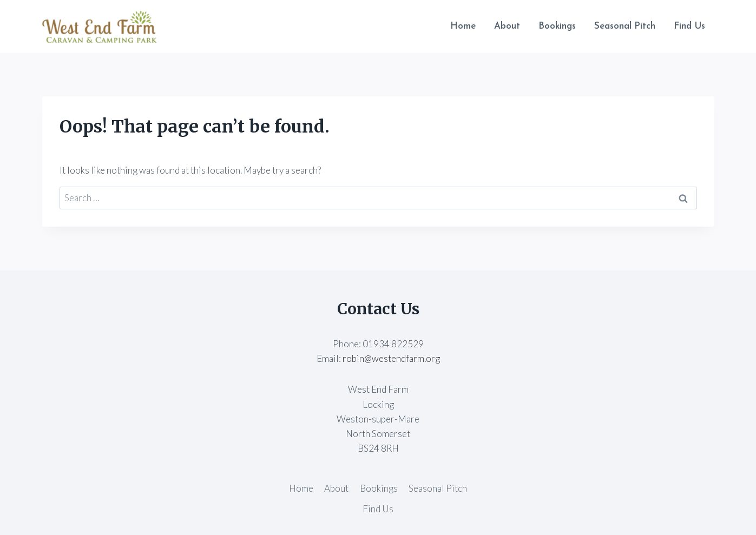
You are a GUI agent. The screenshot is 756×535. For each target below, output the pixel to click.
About (507, 26)
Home (463, 26)
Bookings (557, 26)
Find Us (689, 26)
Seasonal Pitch (625, 26)
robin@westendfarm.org (391, 358)
